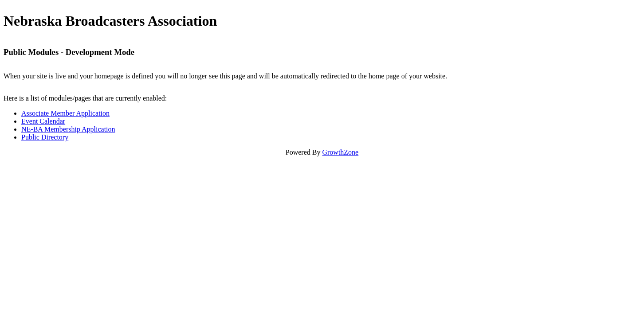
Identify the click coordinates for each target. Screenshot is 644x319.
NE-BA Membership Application (68, 129)
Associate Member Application (65, 113)
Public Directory (45, 137)
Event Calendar (43, 121)
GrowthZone (340, 152)
